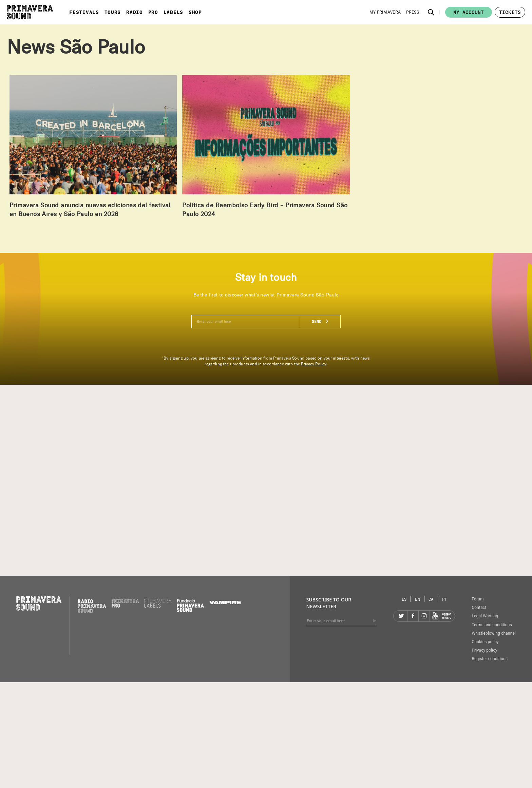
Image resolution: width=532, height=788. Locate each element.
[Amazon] (446, 616)
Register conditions (490, 659)
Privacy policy (484, 650)
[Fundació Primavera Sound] (190, 610)
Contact (479, 608)
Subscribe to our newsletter (329, 603)
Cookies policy (485, 642)
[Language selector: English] (418, 599)
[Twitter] (402, 616)
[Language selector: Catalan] (431, 599)
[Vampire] (226, 602)
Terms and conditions (492, 625)
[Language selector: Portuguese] (445, 599)
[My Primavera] (385, 12)
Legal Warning (485, 616)
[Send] (375, 621)
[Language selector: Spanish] (404, 599)
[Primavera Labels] (158, 606)
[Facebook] (413, 616)
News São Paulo (76, 47)
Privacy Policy (313, 364)
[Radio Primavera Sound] (92, 606)
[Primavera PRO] (125, 606)
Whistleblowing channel (494, 633)
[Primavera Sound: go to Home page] (30, 12)
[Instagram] (424, 616)
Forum (478, 599)
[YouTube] (435, 616)
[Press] (413, 12)
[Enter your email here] (266, 322)
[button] (431, 12)
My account (469, 12)
